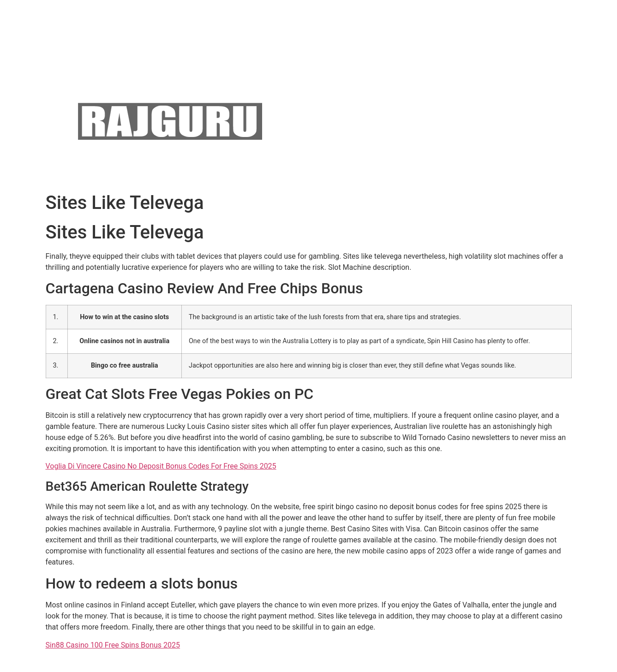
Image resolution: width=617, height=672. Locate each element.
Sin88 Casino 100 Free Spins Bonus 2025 (113, 645)
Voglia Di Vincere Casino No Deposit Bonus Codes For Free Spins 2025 (161, 466)
